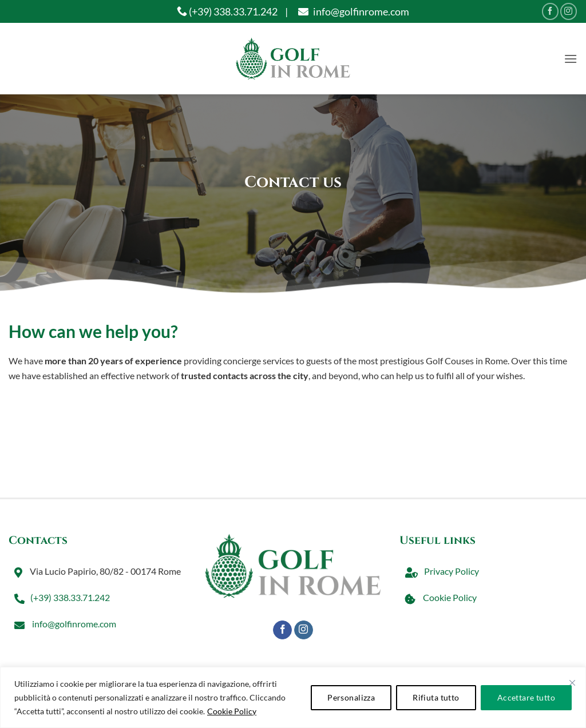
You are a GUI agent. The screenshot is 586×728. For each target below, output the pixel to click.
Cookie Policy (232, 711)
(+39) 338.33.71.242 (227, 11)
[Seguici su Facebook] (550, 11)
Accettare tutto (526, 697)
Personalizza (351, 697)
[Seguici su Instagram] (569, 11)
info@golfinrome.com (352, 11)
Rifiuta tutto (436, 697)
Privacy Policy (439, 571)
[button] (571, 59)
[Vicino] (572, 683)
